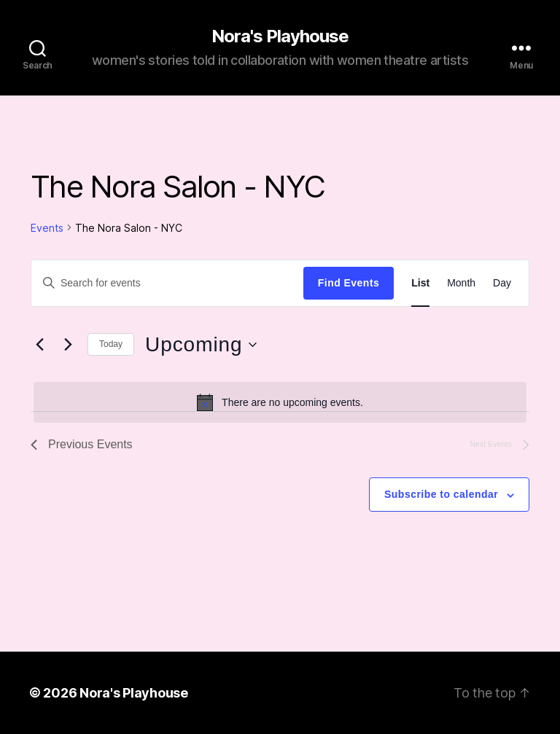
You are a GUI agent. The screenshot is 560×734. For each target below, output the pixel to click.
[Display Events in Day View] (502, 283)
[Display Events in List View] (420, 283)
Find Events (349, 283)
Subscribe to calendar (441, 494)
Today (111, 344)
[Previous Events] (39, 345)
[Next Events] (68, 345)
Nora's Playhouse (280, 36)
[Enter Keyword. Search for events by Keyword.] (167, 283)
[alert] (280, 402)
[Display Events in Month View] (461, 283)
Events (47, 228)
